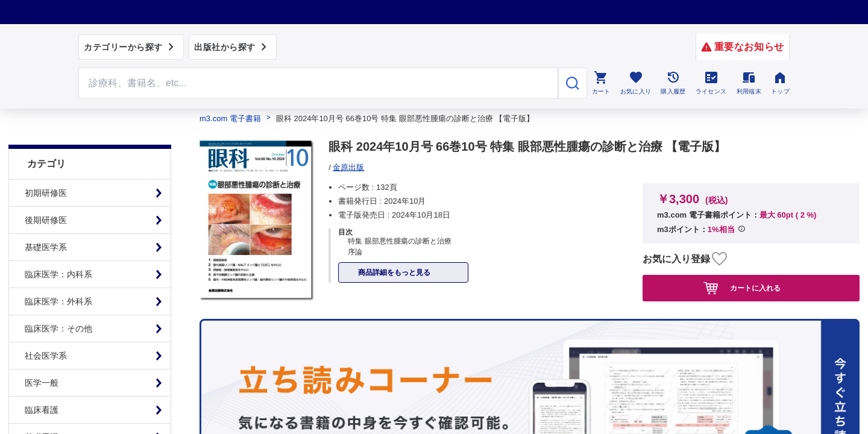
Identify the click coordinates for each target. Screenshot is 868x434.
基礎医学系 (46, 223)
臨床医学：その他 (58, 304)
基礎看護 (42, 413)
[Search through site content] (318, 83)
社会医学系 (46, 332)
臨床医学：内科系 (58, 250)
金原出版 (348, 167)
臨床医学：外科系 (58, 277)
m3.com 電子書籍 (230, 118)
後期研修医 (46, 196)
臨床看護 (42, 386)
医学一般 (42, 359)
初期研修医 (46, 169)
